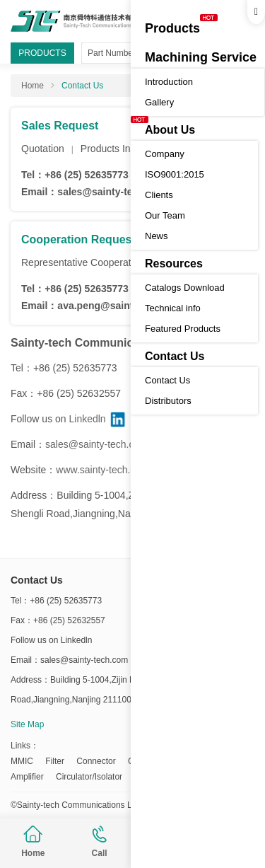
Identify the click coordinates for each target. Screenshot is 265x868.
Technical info (173, 308)
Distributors (168, 401)
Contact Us (175, 356)
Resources (174, 264)
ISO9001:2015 (175, 174)
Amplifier (27, 777)
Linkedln (87, 419)
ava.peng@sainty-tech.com (121, 306)
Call (100, 842)
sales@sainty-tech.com (112, 192)
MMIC (22, 761)
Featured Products (183, 329)
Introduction (169, 82)
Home (33, 842)
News (157, 236)
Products (172, 28)
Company (165, 154)
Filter (55, 761)
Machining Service (201, 57)
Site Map (27, 724)
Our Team (165, 215)
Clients (159, 195)
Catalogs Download (185, 288)
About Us (170, 130)
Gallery (159, 102)
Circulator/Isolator (89, 777)
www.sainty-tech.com (102, 470)
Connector (96, 761)
